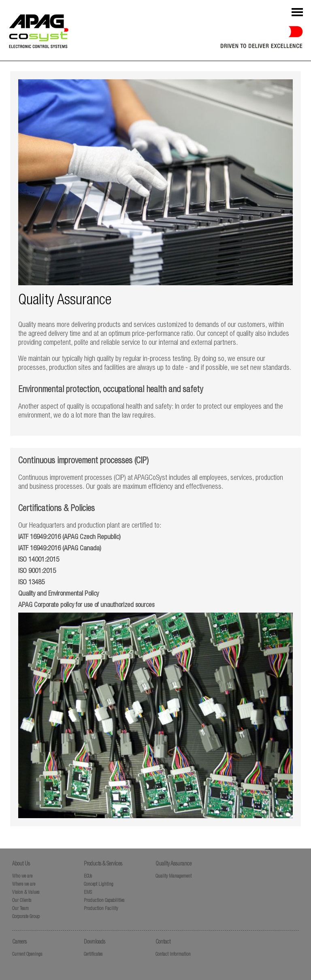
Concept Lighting (99, 885)
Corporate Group (26, 917)
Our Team (20, 909)
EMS (88, 893)
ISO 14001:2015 (39, 560)
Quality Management (174, 876)
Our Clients (22, 901)
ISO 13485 (31, 583)
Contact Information (173, 955)
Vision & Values (26, 893)
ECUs (88, 876)
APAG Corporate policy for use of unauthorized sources (86, 606)
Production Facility (101, 909)
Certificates (93, 955)
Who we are (22, 876)
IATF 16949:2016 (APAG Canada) (60, 549)
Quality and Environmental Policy (59, 594)
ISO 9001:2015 (37, 572)
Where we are (24, 885)
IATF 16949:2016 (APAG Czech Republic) (69, 538)
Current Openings (27, 955)
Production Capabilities (104, 901)
